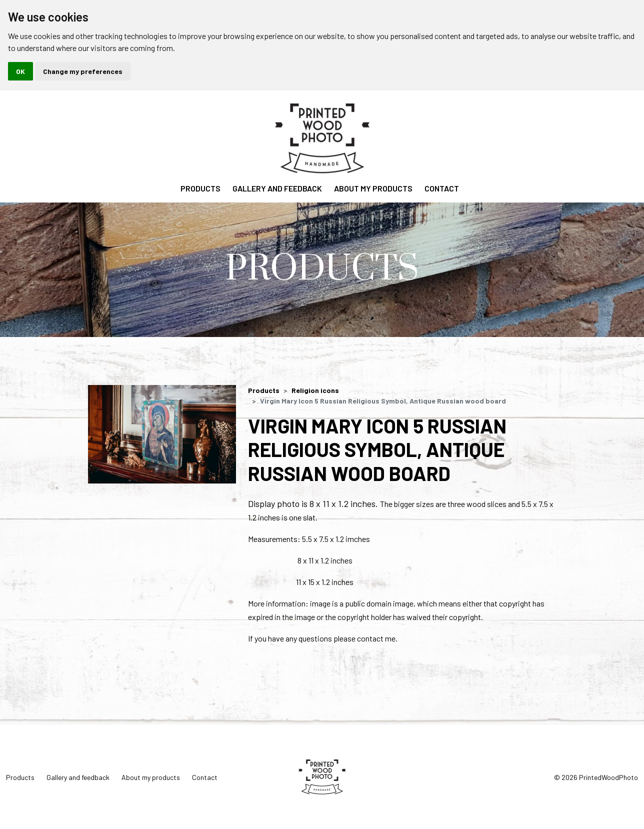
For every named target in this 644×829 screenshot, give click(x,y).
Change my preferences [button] (83, 71)
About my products (373, 188)
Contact (442, 188)
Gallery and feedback (277, 188)
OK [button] (20, 71)
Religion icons (315, 390)
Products (200, 188)
